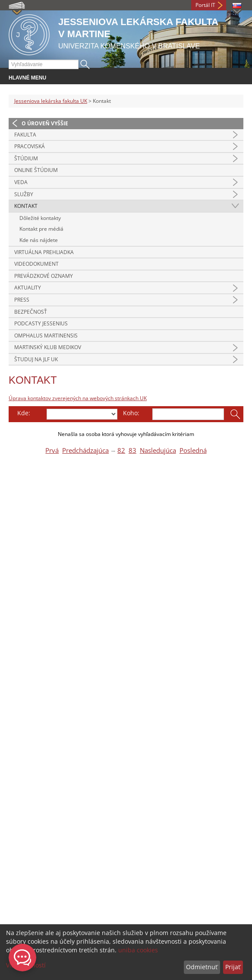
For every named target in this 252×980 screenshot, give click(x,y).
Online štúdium (36, 170)
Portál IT (205, 5)
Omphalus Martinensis (46, 336)
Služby (24, 194)
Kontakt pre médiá (41, 229)
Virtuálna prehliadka (44, 252)
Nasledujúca (158, 450)
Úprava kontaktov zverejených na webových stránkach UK (78, 398)
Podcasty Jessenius (41, 323)
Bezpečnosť (31, 312)
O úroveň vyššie (45, 123)
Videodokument (36, 264)
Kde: (24, 413)
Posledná (193, 450)
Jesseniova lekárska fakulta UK (51, 101)
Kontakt (26, 206)
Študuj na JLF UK (36, 359)
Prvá (52, 450)
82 (121, 450)
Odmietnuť (202, 967)
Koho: (131, 413)
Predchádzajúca (85, 450)
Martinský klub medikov (48, 347)
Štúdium (26, 158)
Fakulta (25, 135)
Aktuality (28, 288)
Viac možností (26, 965)
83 (132, 450)
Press (22, 300)
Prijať (233, 967)
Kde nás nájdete (39, 240)
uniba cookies (138, 950)
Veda (21, 182)
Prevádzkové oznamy (44, 276)
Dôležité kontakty (40, 218)
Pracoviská (30, 146)
